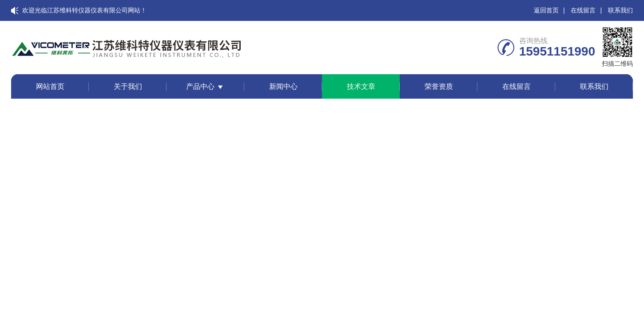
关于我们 (128, 86)
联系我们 (620, 10)
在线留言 (583, 10)
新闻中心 (283, 86)
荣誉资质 (439, 86)
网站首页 (50, 86)
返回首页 (546, 10)
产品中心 (200, 86)
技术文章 (361, 86)
